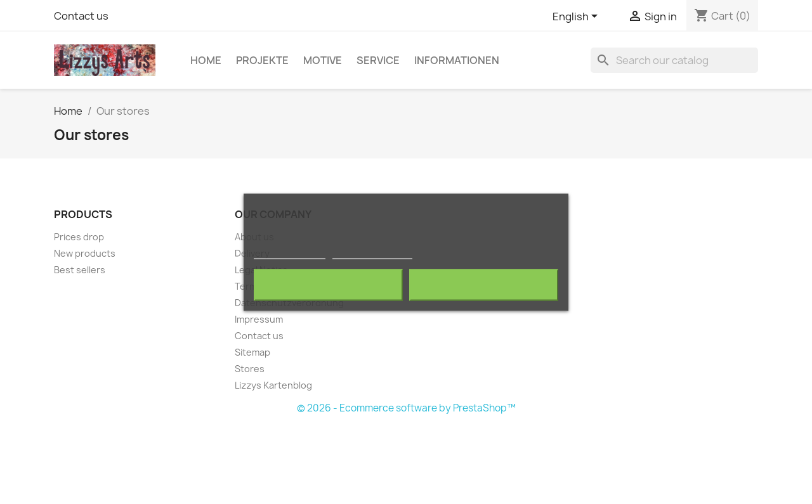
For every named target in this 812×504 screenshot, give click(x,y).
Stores (250, 369)
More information (290, 253)
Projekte (262, 60)
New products (85, 253)
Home (206, 60)
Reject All (329, 285)
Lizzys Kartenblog (273, 385)
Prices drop (79, 237)
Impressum (259, 319)
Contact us (81, 16)
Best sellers (80, 270)
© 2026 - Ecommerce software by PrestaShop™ (406, 408)
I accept (483, 285)
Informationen (457, 60)
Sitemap (252, 352)
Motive (323, 60)
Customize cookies (372, 253)
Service (378, 60)
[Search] (674, 60)
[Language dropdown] (577, 17)
